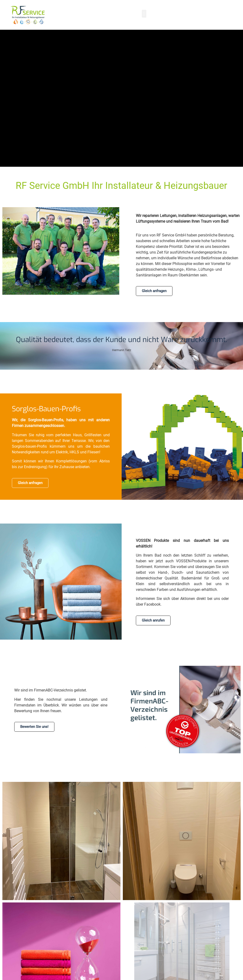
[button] (144, 14)
